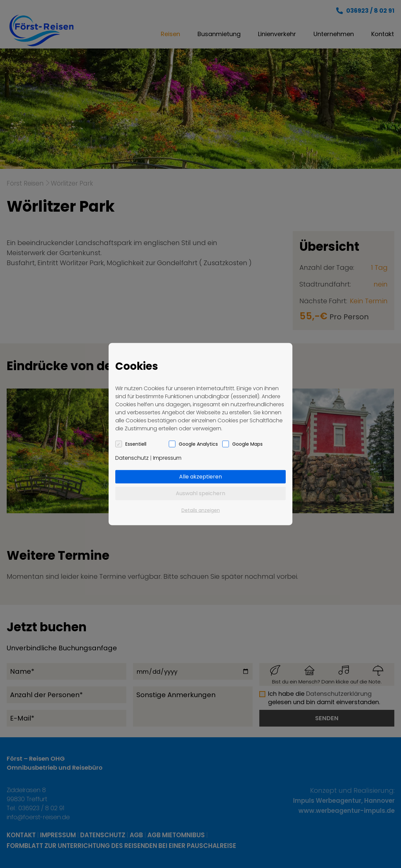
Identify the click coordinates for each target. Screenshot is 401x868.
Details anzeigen (201, 510)
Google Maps (247, 444)
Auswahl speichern (200, 493)
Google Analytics (198, 444)
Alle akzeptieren (200, 476)
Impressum (167, 458)
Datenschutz (132, 458)
